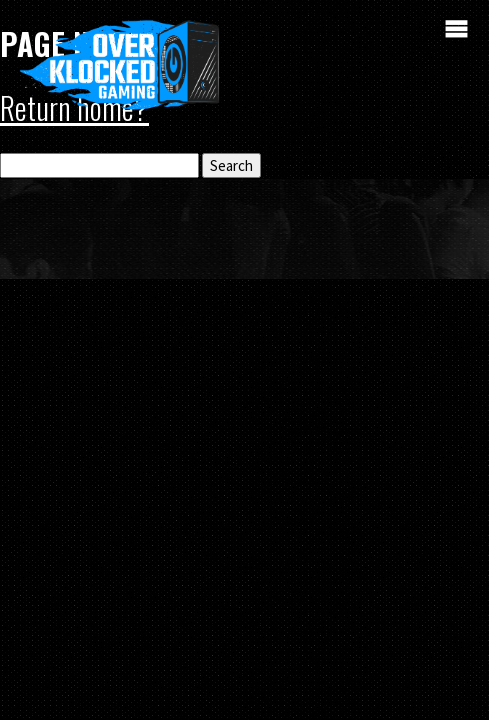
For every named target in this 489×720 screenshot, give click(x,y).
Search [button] (231, 165)
